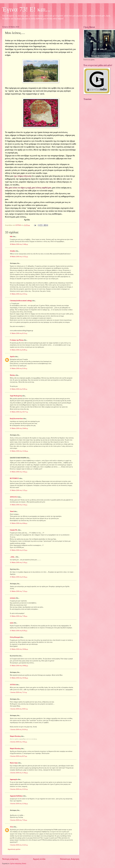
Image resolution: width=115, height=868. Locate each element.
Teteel (12, 511)
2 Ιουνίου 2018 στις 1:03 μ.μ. (19, 742)
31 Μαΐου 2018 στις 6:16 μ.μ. (19, 577)
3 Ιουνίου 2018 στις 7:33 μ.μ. (19, 820)
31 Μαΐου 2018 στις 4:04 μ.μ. (19, 523)
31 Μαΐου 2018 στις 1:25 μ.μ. (19, 490)
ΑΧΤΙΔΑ (13, 685)
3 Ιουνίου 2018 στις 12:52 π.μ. (19, 789)
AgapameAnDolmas (16, 796)
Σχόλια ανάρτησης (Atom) (18, 864)
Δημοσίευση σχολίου (14, 849)
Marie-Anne (14, 763)
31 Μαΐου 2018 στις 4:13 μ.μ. (19, 550)
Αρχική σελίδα (39, 859)
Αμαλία (12, 357)
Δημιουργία (14, 779)
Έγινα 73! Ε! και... (26, 9)
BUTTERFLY (14, 478)
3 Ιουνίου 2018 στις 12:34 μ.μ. (19, 804)
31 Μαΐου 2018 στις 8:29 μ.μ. (19, 631)
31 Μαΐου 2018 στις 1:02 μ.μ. (19, 472)
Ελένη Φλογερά (15, 637)
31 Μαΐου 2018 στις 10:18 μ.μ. (19, 678)
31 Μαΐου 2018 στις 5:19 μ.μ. (19, 562)
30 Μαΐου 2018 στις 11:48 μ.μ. (19, 244)
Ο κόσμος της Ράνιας (17, 340)
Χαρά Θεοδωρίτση (16, 396)
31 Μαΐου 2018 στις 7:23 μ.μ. (19, 591)
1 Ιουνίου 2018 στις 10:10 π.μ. (19, 730)
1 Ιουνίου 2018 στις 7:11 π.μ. (18, 692)
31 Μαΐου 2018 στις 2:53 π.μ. (19, 294)
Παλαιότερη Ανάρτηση (70, 859)
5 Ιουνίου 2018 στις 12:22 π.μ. (19, 845)
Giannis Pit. (14, 530)
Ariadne (12, 251)
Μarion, (12, 375)
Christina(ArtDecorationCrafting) (21, 301)
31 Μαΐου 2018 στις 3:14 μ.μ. (19, 505)
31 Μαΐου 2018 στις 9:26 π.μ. (19, 389)
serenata (13, 598)
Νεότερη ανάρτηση (10, 859)
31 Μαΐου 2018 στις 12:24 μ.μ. (19, 451)
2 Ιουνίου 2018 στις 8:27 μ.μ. (19, 756)
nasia (12, 623)
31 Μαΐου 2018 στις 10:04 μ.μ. (19, 649)
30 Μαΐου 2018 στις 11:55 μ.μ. (19, 257)
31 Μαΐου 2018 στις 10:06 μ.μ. (19, 666)
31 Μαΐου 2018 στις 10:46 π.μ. (19, 428)
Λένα (11, 827)
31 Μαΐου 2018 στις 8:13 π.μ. (19, 333)
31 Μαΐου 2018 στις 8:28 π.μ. (19, 350)
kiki (11, 237)
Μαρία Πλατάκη (15, 736)
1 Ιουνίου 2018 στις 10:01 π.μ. (19, 709)
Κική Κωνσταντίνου (16, 419)
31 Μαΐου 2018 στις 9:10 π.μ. (19, 368)
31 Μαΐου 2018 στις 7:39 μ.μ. (19, 616)
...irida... (13, 557)
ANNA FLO (14, 497)
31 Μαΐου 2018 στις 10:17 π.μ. (19, 412)
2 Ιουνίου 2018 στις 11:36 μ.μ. (19, 773)
